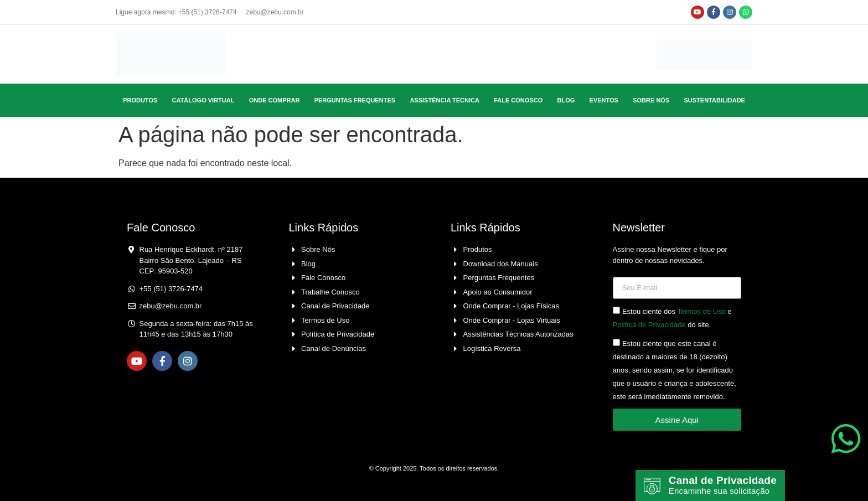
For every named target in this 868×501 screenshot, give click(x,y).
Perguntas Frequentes (355, 100)
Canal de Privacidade (699, 475)
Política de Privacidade (649, 325)
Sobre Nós (651, 100)
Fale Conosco (518, 100)
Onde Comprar (275, 100)
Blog (566, 100)
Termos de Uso (701, 312)
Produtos (140, 100)
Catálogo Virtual (203, 100)
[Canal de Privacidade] (652, 481)
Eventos (604, 100)
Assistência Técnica (445, 100)
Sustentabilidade (715, 100)
